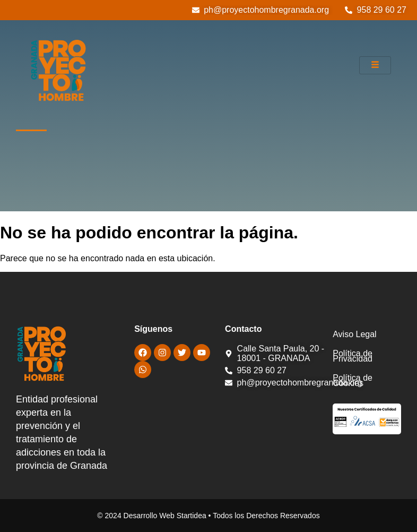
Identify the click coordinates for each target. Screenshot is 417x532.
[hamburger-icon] (375, 65)
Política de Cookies (353, 380)
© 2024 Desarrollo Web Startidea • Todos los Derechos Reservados (208, 516)
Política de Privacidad (353, 356)
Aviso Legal (354, 334)
